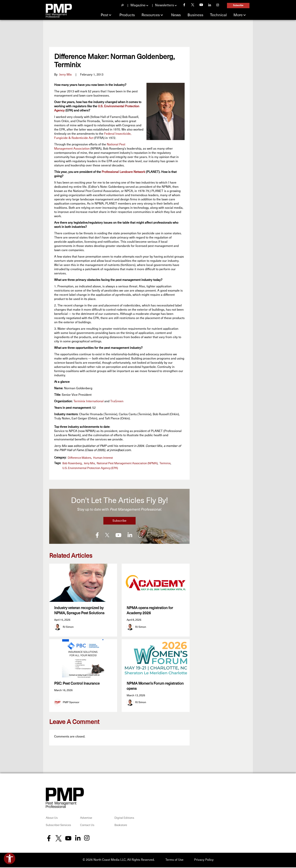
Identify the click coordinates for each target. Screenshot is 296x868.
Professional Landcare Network (123, 172)
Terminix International (88, 401)
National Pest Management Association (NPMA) (127, 463)
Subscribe (238, 6)
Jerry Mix (65, 75)
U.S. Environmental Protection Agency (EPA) (90, 468)
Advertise (86, 819)
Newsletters (164, 5)
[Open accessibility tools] (10, 858)
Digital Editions (124, 819)
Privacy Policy (204, 861)
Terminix (165, 463)
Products (127, 15)
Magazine (138, 5)
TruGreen (117, 401)
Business (195, 15)
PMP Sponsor (71, 703)
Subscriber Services (58, 826)
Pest (104, 15)
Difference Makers (79, 458)
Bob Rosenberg (72, 463)
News (176, 15)
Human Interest (103, 458)
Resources (151, 15)
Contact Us (87, 826)
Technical (218, 15)
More (238, 15)
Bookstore (121, 826)
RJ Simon (68, 627)
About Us (52, 819)
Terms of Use (174, 861)
